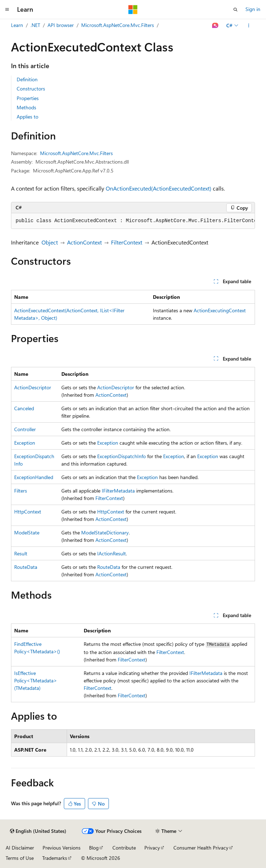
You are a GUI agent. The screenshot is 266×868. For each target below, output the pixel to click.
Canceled (24, 408)
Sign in (253, 9)
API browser (61, 25)
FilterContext (127, 242)
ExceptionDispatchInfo (121, 456)
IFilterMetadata (118, 491)
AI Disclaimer (20, 848)
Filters (21, 491)
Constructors (31, 89)
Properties (28, 98)
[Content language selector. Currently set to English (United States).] (38, 831)
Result (21, 553)
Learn (17, 25)
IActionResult (112, 553)
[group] (133, 221)
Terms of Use (20, 858)
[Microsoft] (133, 10)
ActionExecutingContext (220, 310)
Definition (27, 79)
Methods (26, 107)
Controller (25, 429)
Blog (94, 848)
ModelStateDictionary (105, 532)
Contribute (124, 848)
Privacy (152, 848)
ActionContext (84, 242)
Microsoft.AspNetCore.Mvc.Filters (118, 25)
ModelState (27, 532)
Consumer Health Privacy (201, 848)
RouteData (26, 567)
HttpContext (28, 512)
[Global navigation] (7, 10)
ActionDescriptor (33, 387)
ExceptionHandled (34, 477)
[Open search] (235, 10)
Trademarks (55, 858)
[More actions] (249, 26)
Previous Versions (62, 848)
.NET (35, 25)
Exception (25, 443)
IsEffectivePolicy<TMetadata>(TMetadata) (36, 680)
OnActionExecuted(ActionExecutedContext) (159, 188)
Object (50, 242)
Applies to (27, 117)
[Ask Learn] (215, 26)
